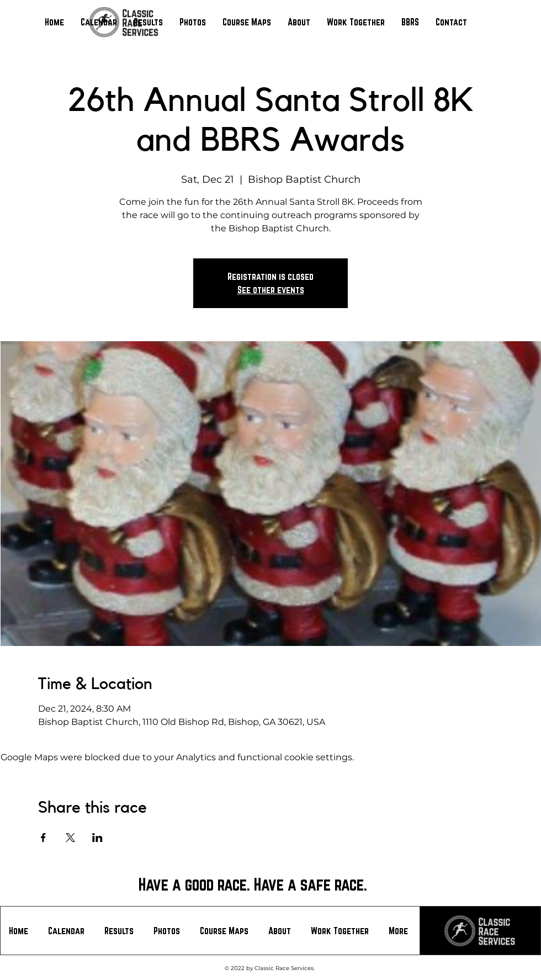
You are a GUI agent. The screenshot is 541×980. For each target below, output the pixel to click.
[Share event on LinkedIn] (97, 838)
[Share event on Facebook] (43, 838)
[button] (148, 22)
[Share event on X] (70, 838)
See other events (271, 290)
